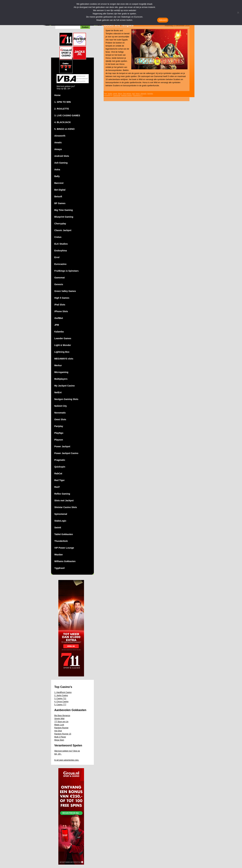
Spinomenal (61, 514)
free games (127, 94)
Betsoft (58, 197)
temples (150, 94)
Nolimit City (61, 406)
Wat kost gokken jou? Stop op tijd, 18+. (67, 752)
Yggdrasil (59, 568)
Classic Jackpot (63, 230)
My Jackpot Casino (65, 386)
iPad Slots (60, 305)
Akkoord (163, 20)
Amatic (58, 142)
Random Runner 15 (63, 734)
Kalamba (59, 332)
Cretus (58, 237)
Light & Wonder (63, 345)
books (110, 94)
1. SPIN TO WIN (63, 102)
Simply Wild (59, 719)
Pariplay (59, 426)
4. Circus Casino (61, 702)
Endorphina (61, 251)
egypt (115, 94)
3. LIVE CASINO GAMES (67, 115)
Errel (57, 257)
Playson (59, 440)
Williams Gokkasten (65, 561)
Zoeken (85, 27)
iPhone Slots (61, 311)
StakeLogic (60, 521)
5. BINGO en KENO (64, 129)
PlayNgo (59, 433)
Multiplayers (61, 379)
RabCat (58, 473)
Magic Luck (59, 725)
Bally (57, 176)
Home (57, 95)
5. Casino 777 (60, 705)
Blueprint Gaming (64, 217)
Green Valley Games (65, 291)
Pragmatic (60, 460)
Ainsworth (60, 136)
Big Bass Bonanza (62, 716)
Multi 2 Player (60, 737)
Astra (57, 170)
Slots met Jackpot (64, 501)
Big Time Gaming (64, 210)
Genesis (59, 284)
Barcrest (59, 183)
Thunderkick (61, 541)
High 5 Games (62, 298)
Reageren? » (138, 95)
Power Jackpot (62, 446)
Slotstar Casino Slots (66, 507)
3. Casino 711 (60, 698)
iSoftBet (59, 318)
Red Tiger (59, 480)
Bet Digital (60, 190)
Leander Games (63, 338)
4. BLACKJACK (63, 122)
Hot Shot (58, 731)
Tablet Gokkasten (64, 534)
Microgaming (61, 372)
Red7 (57, 487)
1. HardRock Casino (63, 692)
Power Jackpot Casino (66, 453)
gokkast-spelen (126, 95)
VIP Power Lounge (64, 548)
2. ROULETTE (62, 109)
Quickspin (60, 467)
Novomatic (60, 413)
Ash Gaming (61, 163)
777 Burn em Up (61, 722)
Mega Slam (59, 740)
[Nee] (238, 13)
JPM (57, 325)
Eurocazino (60, 264)
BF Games (60, 203)
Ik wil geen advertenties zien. (67, 760)
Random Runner (61, 728)
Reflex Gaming (62, 494)
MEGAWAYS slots (64, 359)
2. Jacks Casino (61, 695)
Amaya (58, 149)
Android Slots (62, 156)
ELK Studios (61, 244)
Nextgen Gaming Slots (66, 399)
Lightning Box (62, 352)
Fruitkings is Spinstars (66, 271)
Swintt (58, 528)
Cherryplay (60, 224)
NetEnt (58, 392)
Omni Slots (60, 419)
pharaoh (144, 94)
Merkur (58, 365)
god (133, 94)
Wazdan (58, 555)
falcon (120, 94)
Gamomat (60, 278)
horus (138, 94)
